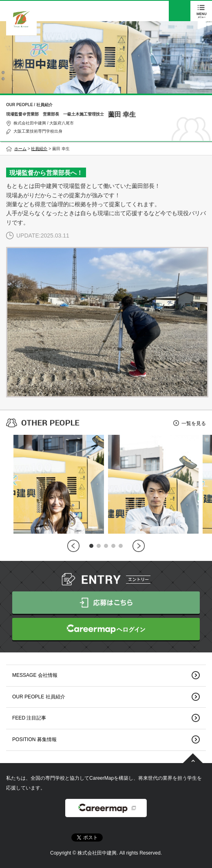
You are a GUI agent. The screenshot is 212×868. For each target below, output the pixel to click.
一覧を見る (194, 423)
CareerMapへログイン (106, 629)
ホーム (20, 149)
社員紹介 (39, 149)
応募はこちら (106, 603)
